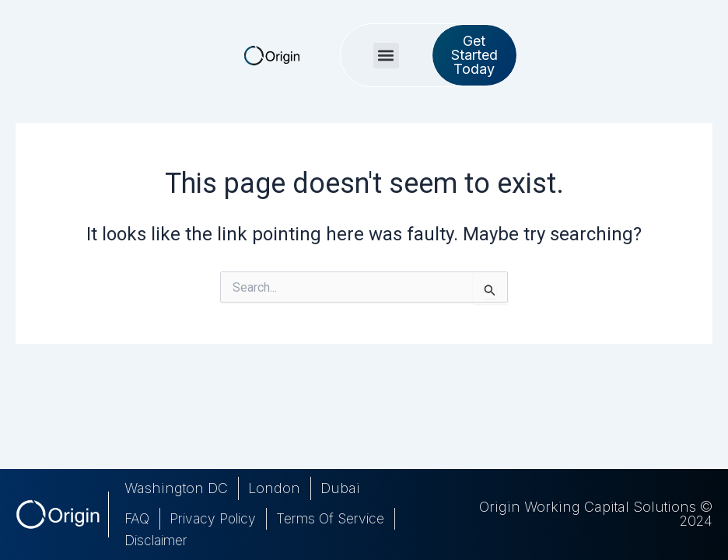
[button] (429, 49)
